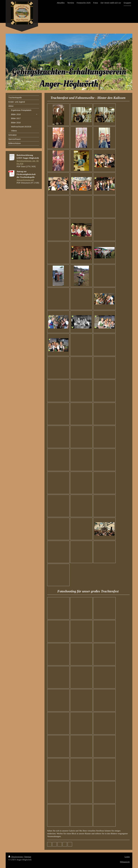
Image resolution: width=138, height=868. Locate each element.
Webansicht (125, 862)
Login (127, 857)
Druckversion (16, 857)
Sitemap (28, 857)
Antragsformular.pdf (25, 180)
